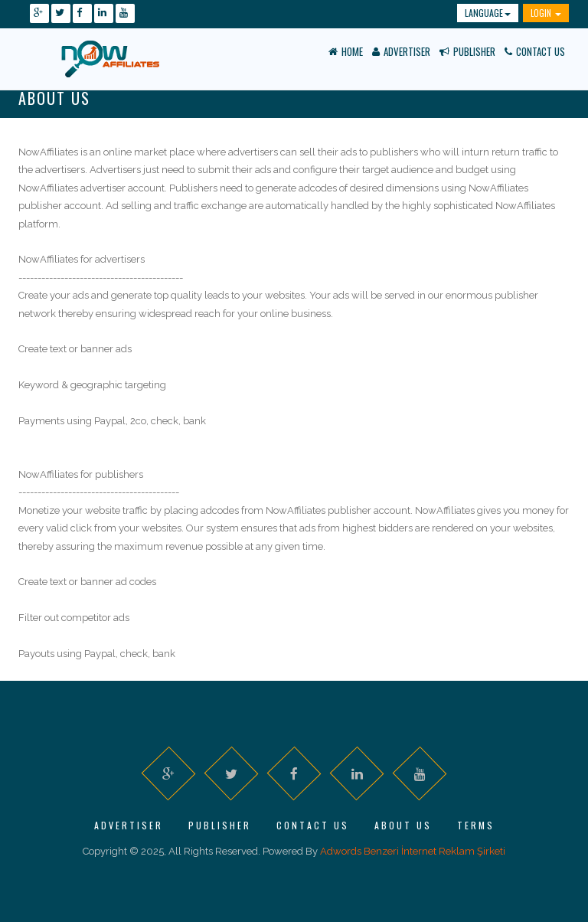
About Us (403, 825)
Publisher (467, 51)
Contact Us (535, 51)
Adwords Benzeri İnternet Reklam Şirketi (413, 851)
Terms (476, 825)
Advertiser (401, 51)
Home (346, 51)
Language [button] (488, 13)
